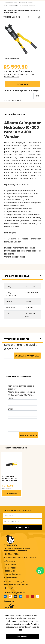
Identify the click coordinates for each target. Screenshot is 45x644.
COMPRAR (22, 84)
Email (10, 409)
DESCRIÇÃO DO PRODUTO (22, 114)
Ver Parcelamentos (11, 77)
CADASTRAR (23, 527)
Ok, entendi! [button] (22, 637)
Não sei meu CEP (12, 100)
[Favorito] (18, 455)
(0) (28, 17)
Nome (11, 398)
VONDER (8, 17)
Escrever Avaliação (27, 356)
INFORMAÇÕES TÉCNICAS (22, 276)
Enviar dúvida (29, 435)
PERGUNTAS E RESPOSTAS (22, 376)
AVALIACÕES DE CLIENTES (22, 339)
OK (37, 96)
